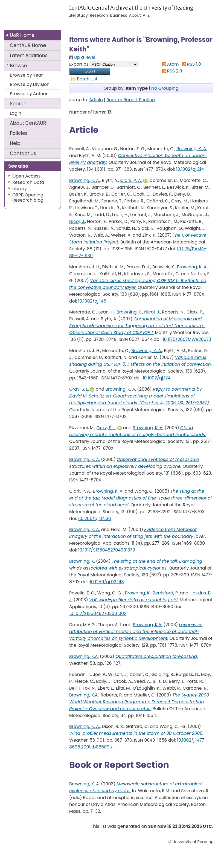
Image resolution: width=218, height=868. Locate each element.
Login (16, 113)
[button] (90, 71)
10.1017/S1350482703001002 (98, 613)
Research (99, 16)
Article (96, 100)
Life (72, 16)
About (28, 123)
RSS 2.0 (171, 71)
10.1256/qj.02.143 (107, 582)
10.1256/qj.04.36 (95, 519)
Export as (79, 64)
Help (15, 143)
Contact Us (23, 153)
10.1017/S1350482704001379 (107, 550)
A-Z (146, 16)
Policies (19, 133)
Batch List (83, 79)
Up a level (82, 57)
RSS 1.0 (191, 64)
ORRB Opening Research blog (28, 198)
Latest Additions (29, 56)
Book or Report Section (131, 100)
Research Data (28, 182)
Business (118, 16)
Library (20, 189)
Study (82, 16)
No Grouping (165, 88)
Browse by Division (30, 84)
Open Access (27, 176)
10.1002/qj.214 (190, 169)
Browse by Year (26, 75)
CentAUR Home (28, 45)
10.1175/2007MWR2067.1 (187, 339)
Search (18, 104)
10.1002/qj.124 (157, 378)
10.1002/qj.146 (92, 301)
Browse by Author (29, 94)
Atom (169, 64)
